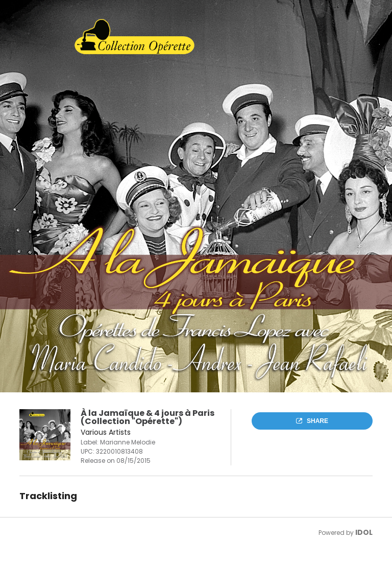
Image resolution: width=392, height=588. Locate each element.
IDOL (364, 532)
